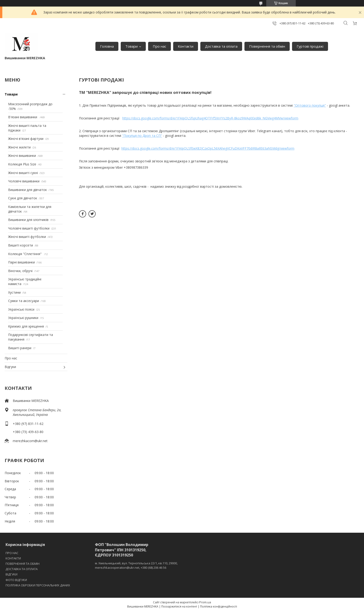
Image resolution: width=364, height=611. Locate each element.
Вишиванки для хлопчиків (28, 220)
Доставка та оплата (221, 46)
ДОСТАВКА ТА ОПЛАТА (22, 569)
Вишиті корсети (21, 245)
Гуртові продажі (310, 46)
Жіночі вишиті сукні (23, 173)
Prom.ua (205, 602)
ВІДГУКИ (11, 574)
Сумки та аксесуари (24, 301)
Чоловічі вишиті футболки (29, 228)
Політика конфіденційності (219, 606)
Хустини (14, 292)
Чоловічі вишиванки (24, 181)
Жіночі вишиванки (22, 156)
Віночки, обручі (20, 271)
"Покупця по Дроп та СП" (142, 136)
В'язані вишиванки (23, 117)
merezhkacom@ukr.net (30, 441)
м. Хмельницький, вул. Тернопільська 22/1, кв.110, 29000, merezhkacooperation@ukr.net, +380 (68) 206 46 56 (136, 565)
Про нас (159, 46)
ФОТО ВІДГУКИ (16, 580)
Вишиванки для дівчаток (28, 190)
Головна (107, 46)
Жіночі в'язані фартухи (26, 139)
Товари (132, 46)
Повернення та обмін (267, 46)
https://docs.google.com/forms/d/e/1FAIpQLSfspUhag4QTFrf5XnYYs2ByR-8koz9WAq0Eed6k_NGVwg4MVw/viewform (210, 118)
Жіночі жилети (19, 147)
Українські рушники (23, 318)
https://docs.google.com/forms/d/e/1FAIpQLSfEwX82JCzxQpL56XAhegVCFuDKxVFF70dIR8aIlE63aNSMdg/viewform (208, 148)
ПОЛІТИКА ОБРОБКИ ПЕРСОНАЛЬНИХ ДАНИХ (38, 585)
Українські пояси (21, 309)
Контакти (186, 46)
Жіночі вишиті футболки (27, 237)
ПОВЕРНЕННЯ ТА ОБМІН (23, 564)
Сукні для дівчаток (23, 198)
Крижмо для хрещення (26, 326)
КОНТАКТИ (13, 558)
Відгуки (10, 367)
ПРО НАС (12, 553)
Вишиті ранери (20, 348)
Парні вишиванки (21, 262)
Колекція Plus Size (22, 164)
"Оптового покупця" (310, 105)
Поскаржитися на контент (179, 606)
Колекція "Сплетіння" (25, 254)
